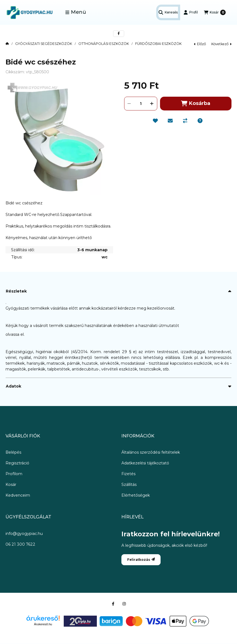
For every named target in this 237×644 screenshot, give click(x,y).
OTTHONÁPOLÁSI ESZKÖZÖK (104, 44)
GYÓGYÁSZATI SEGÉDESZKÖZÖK (44, 44)
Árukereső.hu (43, 624)
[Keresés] (168, 13)
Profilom (14, 474)
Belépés (13, 452)
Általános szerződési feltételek (151, 452)
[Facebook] (113, 604)
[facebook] (119, 34)
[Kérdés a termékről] (200, 121)
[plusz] (152, 104)
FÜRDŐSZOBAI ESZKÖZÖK (158, 44)
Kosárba (196, 103)
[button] (76, 12)
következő (221, 44)
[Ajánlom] (170, 121)
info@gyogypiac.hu (24, 534)
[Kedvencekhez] (155, 121)
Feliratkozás (141, 560)
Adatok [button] (14, 386)
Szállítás (129, 485)
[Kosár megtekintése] (215, 12)
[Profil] (191, 12)
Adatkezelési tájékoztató (145, 463)
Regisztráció (17, 463)
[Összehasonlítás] (185, 121)
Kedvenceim (18, 495)
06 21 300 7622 (20, 544)
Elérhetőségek (136, 495)
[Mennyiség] (141, 104)
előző (200, 44)
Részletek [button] (16, 291)
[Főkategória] (7, 44)
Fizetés (128, 474)
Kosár (11, 485)
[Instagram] (124, 604)
